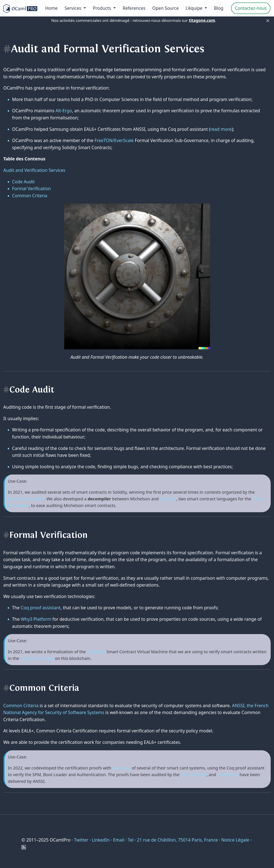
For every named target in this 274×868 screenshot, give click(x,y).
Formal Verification (31, 189)
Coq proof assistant (41, 608)
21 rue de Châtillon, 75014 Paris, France (177, 840)
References (134, 8)
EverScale (96, 652)
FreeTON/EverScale (114, 140)
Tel (131, 840)
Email (119, 840)
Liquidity (168, 499)
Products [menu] (103, 8)
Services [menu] (74, 8)
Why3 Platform (36, 619)
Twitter (81, 840)
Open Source (166, 8)
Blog (219, 8)
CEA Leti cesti (194, 775)
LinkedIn (101, 840)
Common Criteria (30, 196)
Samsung (121, 768)
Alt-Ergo (64, 111)
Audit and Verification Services (34, 170)
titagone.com (202, 20)
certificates (228, 775)
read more (221, 129)
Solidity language (37, 658)
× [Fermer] (268, 20)
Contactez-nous (251, 8)
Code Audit (23, 182)
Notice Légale (235, 840)
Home (51, 8)
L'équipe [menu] (195, 8)
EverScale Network (26, 499)
